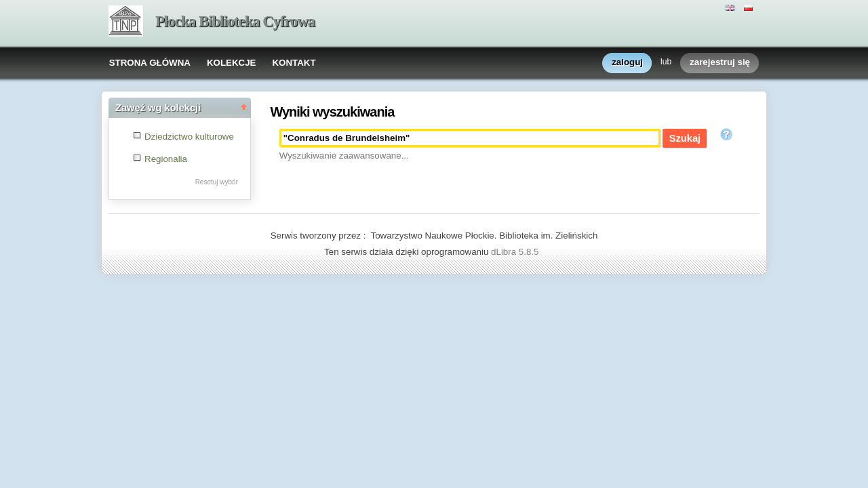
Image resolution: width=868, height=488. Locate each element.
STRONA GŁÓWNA (150, 63)
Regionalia (166, 159)
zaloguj (627, 63)
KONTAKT (294, 63)
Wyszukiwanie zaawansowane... (344, 156)
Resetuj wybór (217, 182)
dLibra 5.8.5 (516, 252)
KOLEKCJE (232, 63)
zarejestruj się (720, 63)
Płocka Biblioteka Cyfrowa (235, 21)
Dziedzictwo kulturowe (189, 137)
